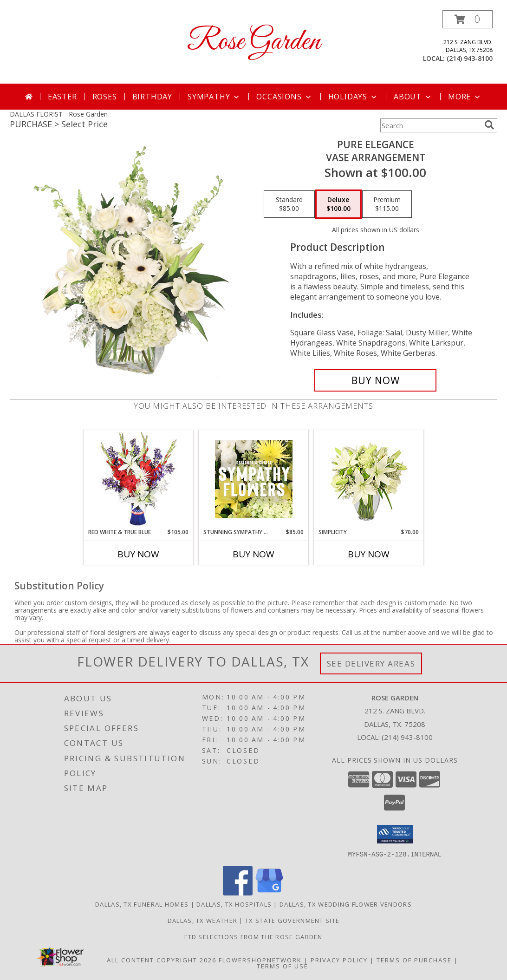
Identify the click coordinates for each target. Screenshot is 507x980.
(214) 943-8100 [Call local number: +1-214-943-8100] (470, 58)
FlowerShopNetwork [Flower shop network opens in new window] (260, 960)
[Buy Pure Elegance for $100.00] (375, 380)
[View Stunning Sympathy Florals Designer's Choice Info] (254, 479)
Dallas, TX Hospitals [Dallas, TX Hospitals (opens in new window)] (234, 904)
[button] (468, 19)
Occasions (284, 97)
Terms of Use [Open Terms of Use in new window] (283, 966)
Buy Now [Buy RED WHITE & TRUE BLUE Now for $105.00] (138, 554)
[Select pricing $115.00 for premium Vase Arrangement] (387, 204)
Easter (62, 97)
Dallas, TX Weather (202, 920)
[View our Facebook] (238, 892)
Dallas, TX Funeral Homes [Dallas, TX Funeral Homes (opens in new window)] (142, 904)
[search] (489, 125)
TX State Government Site (292, 920)
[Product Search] (430, 125)
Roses (105, 97)
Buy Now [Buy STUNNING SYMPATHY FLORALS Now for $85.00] (253, 554)
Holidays (353, 97)
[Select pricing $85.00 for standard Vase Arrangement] (289, 204)
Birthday (152, 97)
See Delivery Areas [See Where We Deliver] (371, 663)
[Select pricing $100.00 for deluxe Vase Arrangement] (338, 204)
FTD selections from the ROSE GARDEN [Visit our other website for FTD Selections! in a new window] (253, 936)
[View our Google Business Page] (269, 892)
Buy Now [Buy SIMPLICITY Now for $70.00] (369, 554)
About (413, 97)
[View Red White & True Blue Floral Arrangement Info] (139, 479)
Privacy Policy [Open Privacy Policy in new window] (339, 960)
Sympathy (214, 97)
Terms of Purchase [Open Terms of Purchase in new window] (414, 960)
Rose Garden (254, 42)
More (465, 97)
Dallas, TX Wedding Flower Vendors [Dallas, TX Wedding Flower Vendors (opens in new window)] (346, 904)
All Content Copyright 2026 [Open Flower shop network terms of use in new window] (162, 960)
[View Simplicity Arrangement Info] (369, 479)
